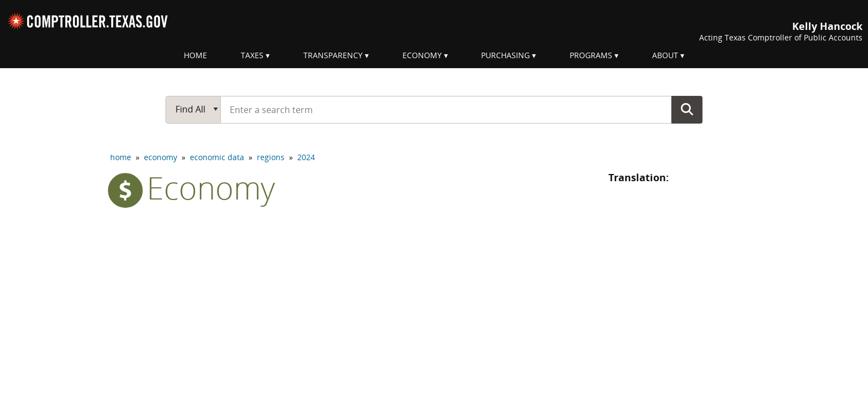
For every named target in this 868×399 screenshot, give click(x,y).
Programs (591, 55)
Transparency (333, 55)
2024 (306, 157)
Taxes (252, 55)
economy (161, 157)
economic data (217, 157)
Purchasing (505, 55)
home (121, 157)
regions (271, 157)
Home (195, 55)
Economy (422, 55)
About (665, 55)
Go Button (687, 109)
